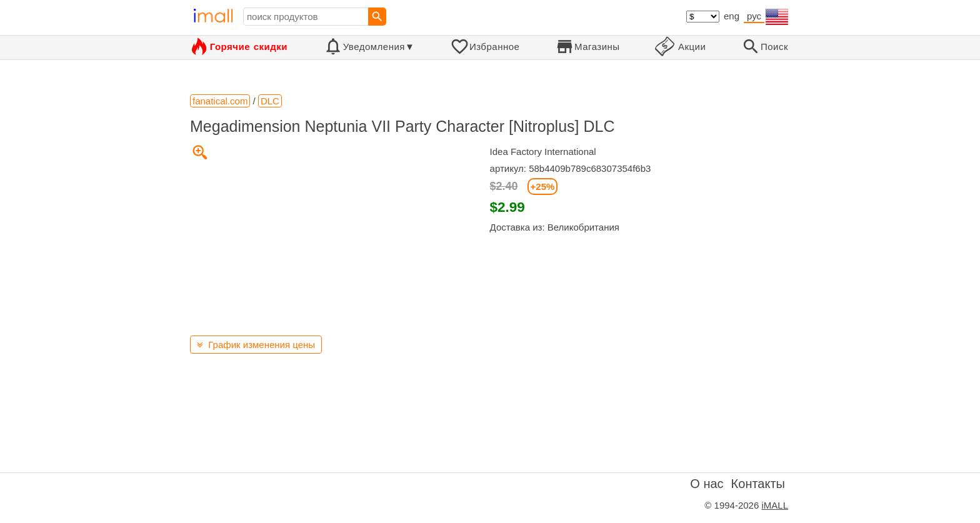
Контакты (758, 484)
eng (732, 16)
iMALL (775, 505)
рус (754, 16)
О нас (707, 484)
